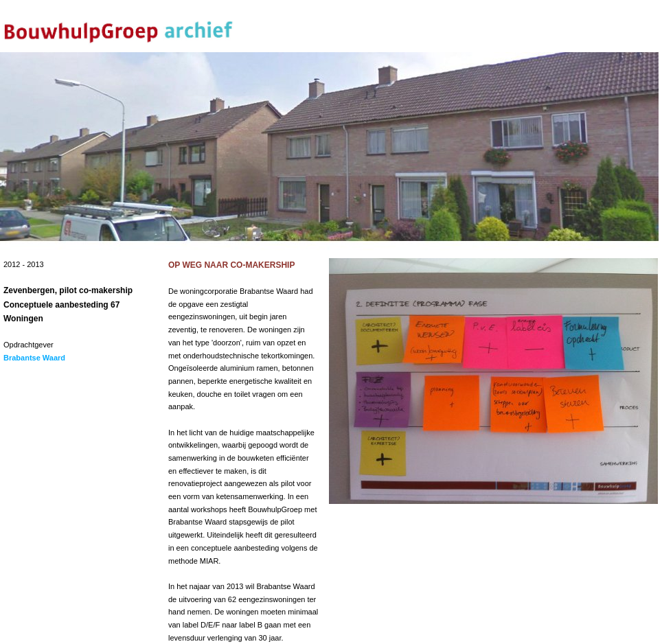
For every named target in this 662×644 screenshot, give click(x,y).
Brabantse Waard (34, 358)
